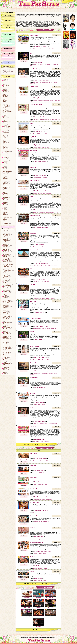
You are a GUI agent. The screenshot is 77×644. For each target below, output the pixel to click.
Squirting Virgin (6, 336)
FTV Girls (5, 275)
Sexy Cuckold (27, 613)
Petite (4, 177)
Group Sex (5, 140)
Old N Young (6, 172)
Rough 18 (5, 324)
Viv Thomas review (39, 421)
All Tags (8, 63)
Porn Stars (5, 181)
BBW (4, 88)
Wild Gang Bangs (50, 594)
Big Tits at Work (6, 254)
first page (27, 444)
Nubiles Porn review (40, 175)
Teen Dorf (5, 344)
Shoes (4, 191)
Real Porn (38, 623)
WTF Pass (5, 370)
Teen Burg (5, 342)
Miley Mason (6, 298)
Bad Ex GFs (6, 247)
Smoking (5, 194)
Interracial (5, 154)
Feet (4, 120)
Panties (5, 175)
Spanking (5, 199)
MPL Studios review (40, 371)
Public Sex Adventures (8, 320)
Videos (4, 215)
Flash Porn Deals (7, 127)
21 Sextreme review (40, 279)
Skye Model (5, 333)
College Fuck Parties (7, 257)
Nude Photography (7, 171)
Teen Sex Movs (6, 351)
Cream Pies (5, 107)
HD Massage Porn (7, 284)
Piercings (5, 179)
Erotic (4, 117)
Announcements (31, 637)
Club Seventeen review (41, 191)
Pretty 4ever (6, 318)
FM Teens (5, 274)
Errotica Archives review (41, 263)
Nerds (4, 169)
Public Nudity (6, 184)
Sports (4, 201)
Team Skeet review (39, 313)
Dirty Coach (5, 259)
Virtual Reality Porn (7, 217)
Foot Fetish (5, 128)
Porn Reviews (9, 13)
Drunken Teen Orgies (7, 264)
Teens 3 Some (6, 355)
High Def (5, 148)
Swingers (5, 205)
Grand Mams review (40, 482)
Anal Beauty (6, 242)
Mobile (4, 168)
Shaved (5, 189)
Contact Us (24, 637)
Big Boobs (5, 92)
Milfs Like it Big (6, 299)
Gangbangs (5, 133)
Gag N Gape (6, 280)
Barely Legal (6, 248)
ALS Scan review (39, 296)
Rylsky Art (5, 325)
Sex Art (5, 326)
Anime (4, 83)
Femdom (5, 123)
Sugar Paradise (6, 339)
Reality (4, 185)
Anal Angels (5, 241)
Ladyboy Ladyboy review (41, 510)
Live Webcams (6, 160)
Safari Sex (50, 613)
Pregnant (5, 182)
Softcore (5, 196)
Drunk (4, 113)
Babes (4, 87)
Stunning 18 (5, 337)
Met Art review (38, 62)
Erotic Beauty (6, 265)
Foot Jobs (5, 129)
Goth (4, 139)
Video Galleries (8, 40)
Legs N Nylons (6, 158)
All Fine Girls (6, 236)
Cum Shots (5, 108)
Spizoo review (38, 578)
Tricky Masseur (6, 360)
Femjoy (5, 272)
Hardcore (5, 144)
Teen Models (6, 346)
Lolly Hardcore (6, 293)
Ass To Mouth (6, 86)
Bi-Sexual (5, 91)
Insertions (5, 153)
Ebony (4, 115)
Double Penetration (7, 112)
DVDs (4, 114)
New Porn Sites (8, 23)
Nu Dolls (5, 304)
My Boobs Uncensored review (43, 551)
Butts (4, 102)
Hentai (4, 146)
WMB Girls (5, 365)
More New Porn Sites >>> (40, 630)
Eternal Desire (6, 268)
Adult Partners (8, 49)
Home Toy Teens (6, 288)
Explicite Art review (40, 145)
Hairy (4, 141)
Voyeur (4, 220)
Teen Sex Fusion (6, 349)
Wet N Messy (6, 222)
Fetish (4, 124)
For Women (5, 130)
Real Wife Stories (7, 323)
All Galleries (8, 35)
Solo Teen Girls (6, 334)
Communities (6, 105)
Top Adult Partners (8, 51)
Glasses (5, 138)
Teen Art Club (6, 341)
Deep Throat (6, 110)
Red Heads (5, 186)
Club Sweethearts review (41, 497)
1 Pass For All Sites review (42, 326)
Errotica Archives (6, 267)
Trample (5, 208)
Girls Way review (39, 402)
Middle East (5, 165)
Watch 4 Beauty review (41, 357)
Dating (4, 109)
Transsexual (6, 211)
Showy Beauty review (40, 98)
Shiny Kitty (50, 603)
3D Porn (5, 79)
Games (5, 131)
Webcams (5, 221)
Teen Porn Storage (7, 347)
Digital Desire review (40, 458)
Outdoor (5, 174)
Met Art (4, 297)
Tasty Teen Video (7, 340)
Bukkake (5, 100)
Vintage (5, 216)
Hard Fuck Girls (6, 283)
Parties (4, 176)
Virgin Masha (38, 594)
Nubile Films (6, 305)
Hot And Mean (6, 289)
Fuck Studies (6, 277)
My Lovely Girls (6, 303)
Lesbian (5, 159)
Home (4, 13)
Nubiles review (38, 131)
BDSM (4, 89)
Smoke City (38, 603)
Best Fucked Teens (7, 252)
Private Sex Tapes (7, 319)
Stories (4, 204)
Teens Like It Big (6, 356)
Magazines (5, 163)
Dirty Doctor (5, 260)
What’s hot (8, 15)
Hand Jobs (5, 143)
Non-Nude (5, 170)
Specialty (5, 200)
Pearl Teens (5, 315)
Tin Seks (5, 359)
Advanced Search (8, 31)
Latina (4, 156)
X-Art (4, 372)
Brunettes (5, 99)
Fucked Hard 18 (6, 278)
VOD (4, 218)
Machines (5, 161)
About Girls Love (6, 234)
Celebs (4, 103)
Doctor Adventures (7, 262)
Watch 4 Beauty (6, 362)
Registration (66, 1)
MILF (4, 166)
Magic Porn (5, 294)
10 (46, 444)
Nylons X (5, 310)
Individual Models (7, 151)
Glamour (5, 136)
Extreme (5, 119)
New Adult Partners (8, 54)
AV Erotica (5, 244)
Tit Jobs (5, 206)
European (5, 118)
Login (70, 1)
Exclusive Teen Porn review (42, 117)
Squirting (5, 202)
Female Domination (7, 122)
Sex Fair (38, 613)
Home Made (6, 149)
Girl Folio (5, 282)
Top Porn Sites (8, 26)
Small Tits (5, 192)
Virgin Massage (27, 594)
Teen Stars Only (6, 352)
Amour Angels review (40, 47)
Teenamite (5, 354)
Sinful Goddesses (7, 330)
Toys (4, 207)
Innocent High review (40, 388)
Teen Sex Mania (6, 350)
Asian (4, 84)
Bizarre (4, 94)
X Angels (5, 371)
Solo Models (6, 197)
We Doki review (38, 537)
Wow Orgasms (6, 367)
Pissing (5, 180)
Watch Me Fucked (7, 364)
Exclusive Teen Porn (7, 270)
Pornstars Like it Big (7, 316)
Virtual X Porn (27, 603)
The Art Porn (6, 357)
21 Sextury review (39, 244)
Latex (4, 155)
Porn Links (47, 637)
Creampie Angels (7, 258)
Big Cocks (5, 93)
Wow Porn (5, 369)
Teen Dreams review (40, 162)
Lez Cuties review (39, 439)
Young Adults (6, 223)
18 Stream (5, 233)
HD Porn (5, 145)
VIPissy (5, 361)
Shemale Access (6, 328)
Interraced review (39, 470)
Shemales (5, 190)
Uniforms (5, 212)
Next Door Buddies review (42, 522)
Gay (4, 134)
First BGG (5, 273)
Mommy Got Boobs (7, 301)
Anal (4, 82)
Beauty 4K (5, 249)
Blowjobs (5, 97)
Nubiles (5, 308)
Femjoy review (38, 340)
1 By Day (5, 231)
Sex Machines (6, 187)
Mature (4, 164)
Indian (4, 150)
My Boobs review (39, 566)
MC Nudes (5, 295)
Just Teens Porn (6, 292)
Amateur (5, 81)
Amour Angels (6, 239)
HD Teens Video (6, 285)
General (5, 135)
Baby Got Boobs (6, 246)
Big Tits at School (7, 253)
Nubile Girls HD (6, 306)
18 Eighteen (5, 232)
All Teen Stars (6, 237)
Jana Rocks (5, 290)
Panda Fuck (5, 313)
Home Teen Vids (6, 287)
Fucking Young (6, 279)
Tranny (4, 210)
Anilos (4, 243)
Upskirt (4, 213)
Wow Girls (5, 366)
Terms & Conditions (39, 637)
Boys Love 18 (6, 256)
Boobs (4, 98)
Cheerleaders (6, 104)
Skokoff (5, 331)
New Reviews (8, 20)
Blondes (5, 95)
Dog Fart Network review (41, 228)
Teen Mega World (7, 345)
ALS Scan (5, 238)
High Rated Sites (8, 18)
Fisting (4, 125)
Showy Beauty (6, 329)
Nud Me (5, 309)
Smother (5, 195)
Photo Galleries (8, 37)
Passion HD (5, 314)
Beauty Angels (6, 251)
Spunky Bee (6, 335)
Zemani (5, 373)
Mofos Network (6, 300)
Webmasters (53, 637)
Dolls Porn (5, 263)
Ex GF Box (5, 269)
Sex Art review (38, 210)
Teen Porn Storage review (41, 80)
